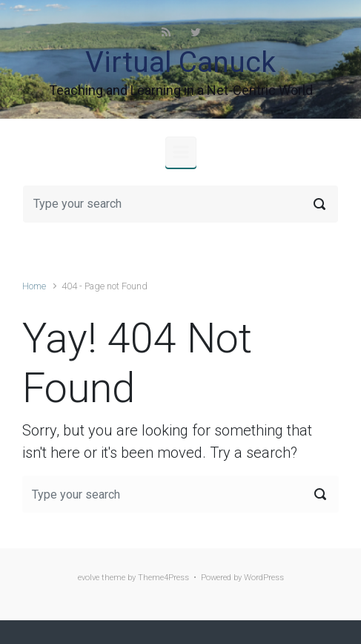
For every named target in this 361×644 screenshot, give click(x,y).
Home (34, 286)
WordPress (264, 578)
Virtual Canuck (180, 62)
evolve (89, 578)
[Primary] (181, 152)
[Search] (180, 204)
